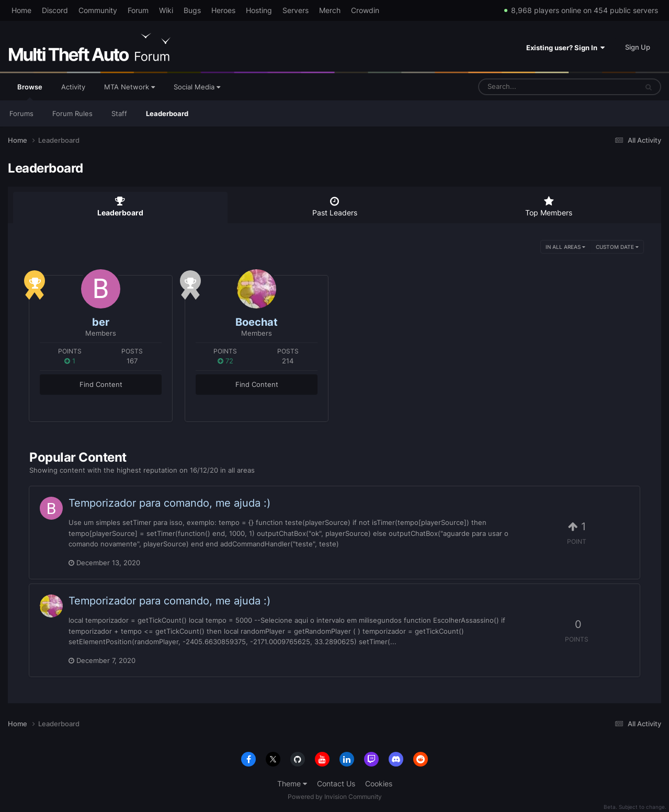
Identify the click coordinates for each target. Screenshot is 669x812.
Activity (73, 87)
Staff (119, 113)
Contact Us (336, 784)
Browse (30, 92)
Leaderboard (167, 113)
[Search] (530, 87)
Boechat (257, 322)
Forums (21, 113)
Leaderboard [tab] (120, 207)
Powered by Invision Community (335, 797)
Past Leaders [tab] (335, 207)
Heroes (223, 10)
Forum (138, 10)
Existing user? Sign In (565, 48)
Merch (330, 10)
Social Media (197, 87)
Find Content (101, 384)
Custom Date (617, 247)
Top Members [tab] (549, 207)
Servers (296, 10)
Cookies (379, 784)
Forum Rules (72, 113)
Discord (55, 10)
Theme (292, 784)
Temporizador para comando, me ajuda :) (169, 503)
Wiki (166, 10)
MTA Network (129, 87)
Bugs (192, 10)
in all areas (565, 247)
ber (101, 322)
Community (98, 10)
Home (21, 10)
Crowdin (365, 10)
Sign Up (638, 47)
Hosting (259, 10)
